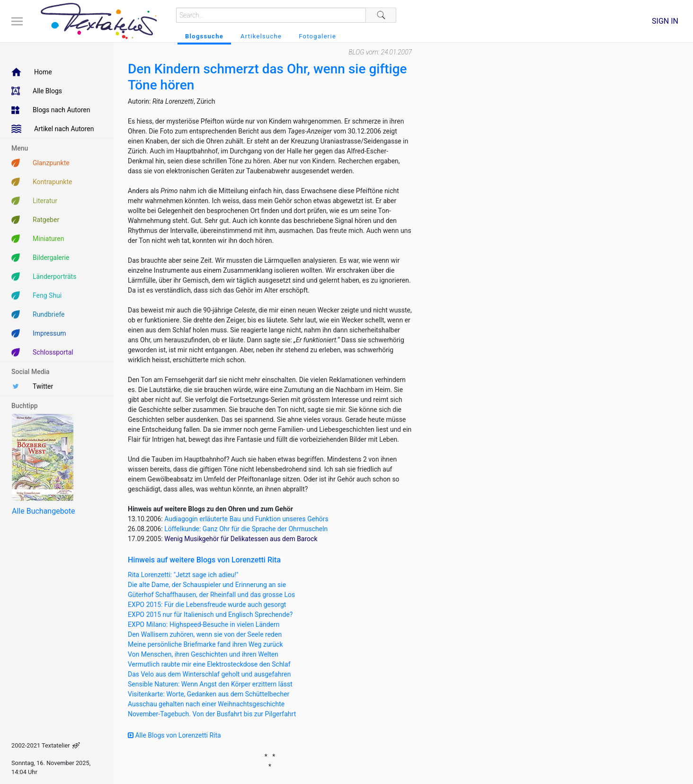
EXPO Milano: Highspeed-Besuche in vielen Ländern (204, 624)
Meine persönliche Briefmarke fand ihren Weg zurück (205, 644)
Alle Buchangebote (43, 511)
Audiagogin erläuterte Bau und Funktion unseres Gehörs (246, 519)
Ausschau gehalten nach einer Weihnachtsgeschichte (206, 704)
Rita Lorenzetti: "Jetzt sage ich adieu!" (183, 575)
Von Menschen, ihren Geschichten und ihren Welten (203, 654)
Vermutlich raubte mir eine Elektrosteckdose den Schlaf (209, 664)
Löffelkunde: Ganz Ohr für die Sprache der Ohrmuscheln (246, 529)
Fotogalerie (317, 36)
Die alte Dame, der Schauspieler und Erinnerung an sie (207, 585)
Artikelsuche (261, 36)
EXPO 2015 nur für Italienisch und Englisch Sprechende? (210, 615)
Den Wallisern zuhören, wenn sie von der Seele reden (205, 634)
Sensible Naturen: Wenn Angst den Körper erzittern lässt (210, 684)
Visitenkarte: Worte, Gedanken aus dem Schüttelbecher (209, 694)
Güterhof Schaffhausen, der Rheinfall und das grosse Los (211, 595)
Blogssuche (204, 36)
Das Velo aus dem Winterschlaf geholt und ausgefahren (209, 674)
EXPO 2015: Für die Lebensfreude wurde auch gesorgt (207, 605)
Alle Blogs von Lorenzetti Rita (174, 735)
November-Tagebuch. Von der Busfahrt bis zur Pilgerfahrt (212, 714)
